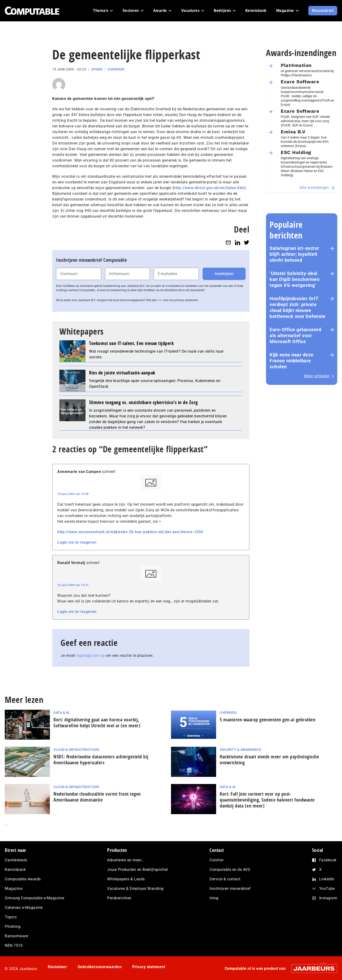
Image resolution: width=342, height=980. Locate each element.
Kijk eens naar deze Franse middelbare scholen (292, 361)
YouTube (327, 889)
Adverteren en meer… (126, 860)
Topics (11, 917)
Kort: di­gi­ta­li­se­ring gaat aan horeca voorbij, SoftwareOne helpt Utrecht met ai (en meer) (97, 723)
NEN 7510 (14, 945)
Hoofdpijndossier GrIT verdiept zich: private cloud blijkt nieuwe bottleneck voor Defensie (297, 307)
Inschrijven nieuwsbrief (230, 889)
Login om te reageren (77, 542)
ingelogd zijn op (90, 656)
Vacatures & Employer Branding (135, 889)
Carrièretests (16, 860)
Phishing (13, 926)
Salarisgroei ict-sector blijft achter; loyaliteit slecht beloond (294, 254)
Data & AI (61, 713)
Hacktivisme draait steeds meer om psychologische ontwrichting (269, 760)
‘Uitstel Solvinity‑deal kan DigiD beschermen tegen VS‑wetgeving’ (294, 279)
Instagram (328, 898)
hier (160, 300)
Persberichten (119, 898)
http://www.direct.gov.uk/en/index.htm (209, 188)
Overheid (116, 69)
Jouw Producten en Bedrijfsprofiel (138, 870)
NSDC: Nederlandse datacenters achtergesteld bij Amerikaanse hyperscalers (101, 760)
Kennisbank (15, 870)
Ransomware (16, 936)
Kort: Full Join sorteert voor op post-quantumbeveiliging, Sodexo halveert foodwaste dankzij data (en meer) (267, 800)
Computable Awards (23, 879)
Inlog (214, 898)
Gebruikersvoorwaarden (100, 967)
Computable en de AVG (230, 870)
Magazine (14, 889)
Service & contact (225, 879)
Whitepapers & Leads (126, 879)
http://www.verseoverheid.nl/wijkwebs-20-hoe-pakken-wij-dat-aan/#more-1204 (130, 532)
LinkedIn (327, 879)
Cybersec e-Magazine (24, 908)
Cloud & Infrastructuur (76, 750)
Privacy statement (149, 967)
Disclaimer (57, 967)
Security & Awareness (240, 750)
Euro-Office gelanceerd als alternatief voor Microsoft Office (295, 336)
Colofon (217, 860)
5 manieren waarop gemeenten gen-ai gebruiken (268, 720)
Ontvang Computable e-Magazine (35, 898)
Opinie (97, 69)
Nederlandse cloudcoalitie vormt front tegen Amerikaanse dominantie (97, 797)
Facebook (328, 860)
